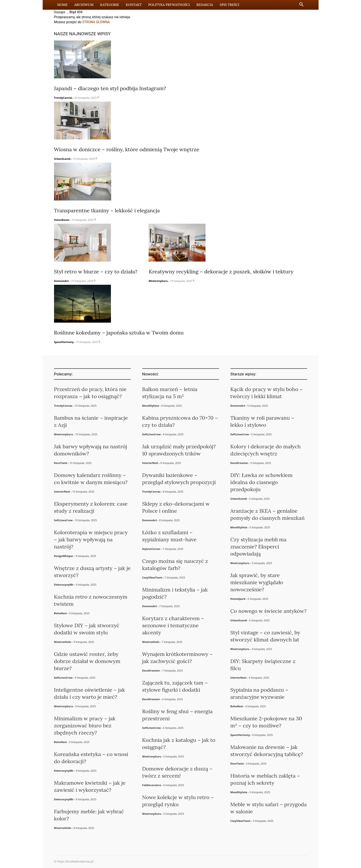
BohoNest (60, 613)
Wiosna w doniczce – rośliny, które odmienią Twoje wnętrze (127, 149)
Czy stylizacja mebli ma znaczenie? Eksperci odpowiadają (258, 547)
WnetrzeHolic (63, 642)
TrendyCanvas (63, 98)
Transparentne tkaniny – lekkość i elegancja (107, 210)
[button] (302, 5)
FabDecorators (152, 785)
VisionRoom (62, 220)
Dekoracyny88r (64, 585)
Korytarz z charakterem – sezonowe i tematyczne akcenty (173, 625)
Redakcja (205, 5)
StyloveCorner (151, 549)
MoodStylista (151, 406)
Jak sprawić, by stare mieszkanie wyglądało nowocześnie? (257, 582)
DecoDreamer (151, 670)
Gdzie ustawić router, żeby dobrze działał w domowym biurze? (87, 661)
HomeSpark (238, 599)
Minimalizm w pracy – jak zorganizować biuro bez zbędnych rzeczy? (85, 726)
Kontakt (134, 5)
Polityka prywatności (169, 5)
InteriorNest (62, 492)
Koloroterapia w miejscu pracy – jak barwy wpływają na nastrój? (91, 539)
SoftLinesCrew (63, 520)
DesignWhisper (64, 556)
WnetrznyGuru (158, 281)
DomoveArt (62, 281)
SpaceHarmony (64, 342)
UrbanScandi (62, 159)
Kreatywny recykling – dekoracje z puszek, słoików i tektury (221, 272)
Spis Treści (230, 5)
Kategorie (110, 5)
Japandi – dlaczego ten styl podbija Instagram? (110, 88)
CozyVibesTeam (152, 577)
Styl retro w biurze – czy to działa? (96, 272)
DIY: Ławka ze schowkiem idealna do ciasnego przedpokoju (262, 482)
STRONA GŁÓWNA (96, 22)
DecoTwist (61, 463)
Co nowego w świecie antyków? (269, 611)
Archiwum (84, 5)
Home (63, 5)
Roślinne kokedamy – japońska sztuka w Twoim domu (119, 333)
